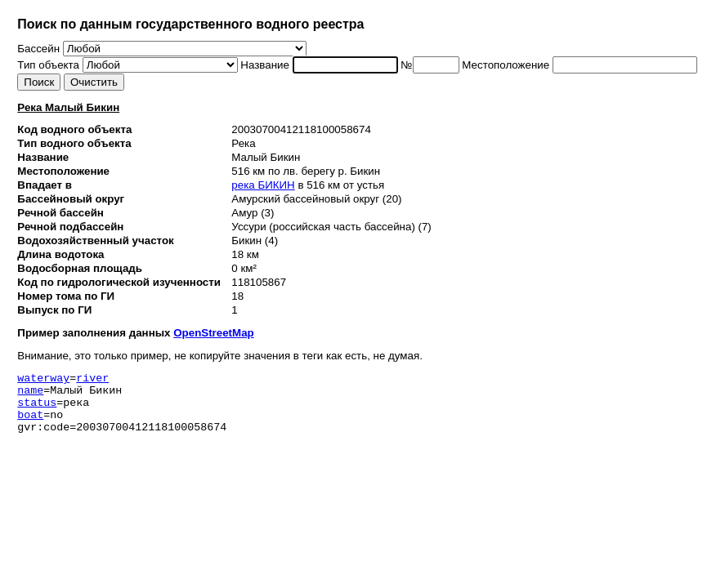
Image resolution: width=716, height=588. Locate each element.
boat (30, 424)
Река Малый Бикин (68, 107)
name (30, 394)
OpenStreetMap (214, 333)
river (92, 380)
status (37, 409)
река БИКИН (263, 185)
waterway (43, 380)
